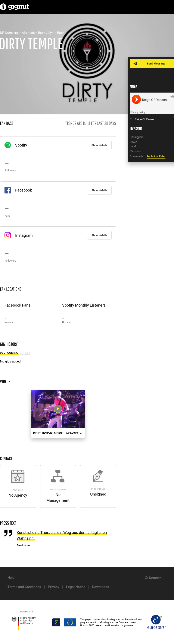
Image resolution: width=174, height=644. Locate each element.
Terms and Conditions (24, 587)
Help (11, 578)
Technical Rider (156, 156)
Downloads (101, 587)
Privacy (54, 587)
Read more (23, 545)
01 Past (25, 353)
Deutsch (155, 578)
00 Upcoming (9, 353)
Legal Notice (76, 587)
